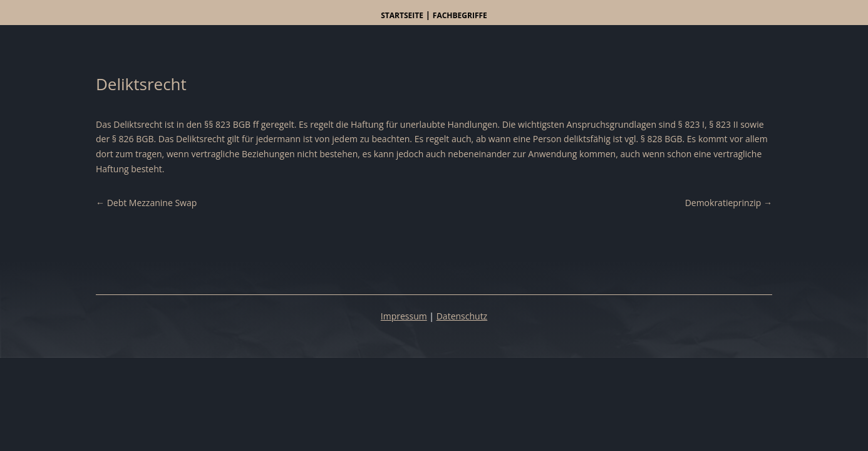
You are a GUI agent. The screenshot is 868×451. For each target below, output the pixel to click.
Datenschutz (462, 316)
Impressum (404, 316)
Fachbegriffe (460, 15)
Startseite (402, 15)
